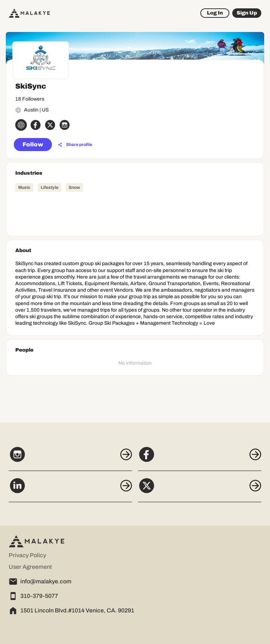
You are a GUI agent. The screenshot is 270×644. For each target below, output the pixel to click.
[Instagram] (70, 458)
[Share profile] (75, 145)
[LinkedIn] (70, 490)
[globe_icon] (21, 125)
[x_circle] (50, 125)
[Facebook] (200, 458)
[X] (200, 490)
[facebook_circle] (36, 125)
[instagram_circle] (65, 125)
